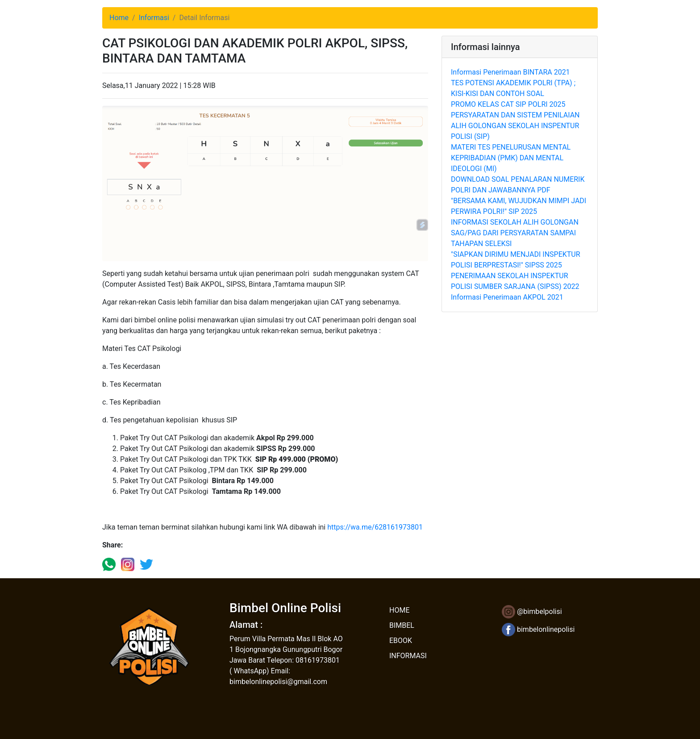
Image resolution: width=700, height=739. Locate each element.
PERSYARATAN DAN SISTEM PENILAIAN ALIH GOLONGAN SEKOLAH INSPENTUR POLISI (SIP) (515, 126)
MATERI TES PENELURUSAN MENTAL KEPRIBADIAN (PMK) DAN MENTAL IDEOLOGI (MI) (511, 158)
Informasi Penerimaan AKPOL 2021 (507, 297)
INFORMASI (408, 656)
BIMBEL (402, 625)
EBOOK (401, 641)
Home (119, 18)
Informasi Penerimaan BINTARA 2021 (510, 72)
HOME (399, 610)
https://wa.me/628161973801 (375, 527)
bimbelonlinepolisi (538, 629)
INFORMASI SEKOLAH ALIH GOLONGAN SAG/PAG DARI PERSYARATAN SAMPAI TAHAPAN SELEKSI (515, 233)
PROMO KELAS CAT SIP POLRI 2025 (508, 104)
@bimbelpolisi (532, 612)
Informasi (154, 18)
